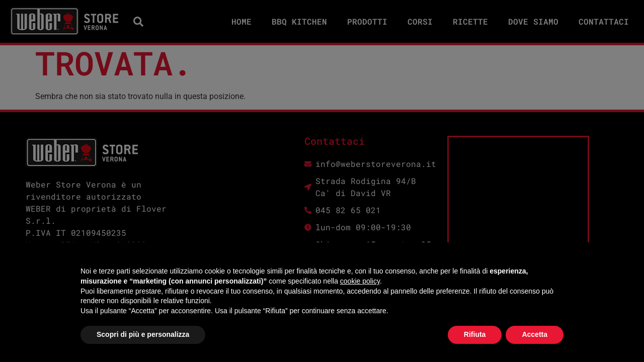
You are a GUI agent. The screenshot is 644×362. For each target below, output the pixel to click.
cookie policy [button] (360, 281)
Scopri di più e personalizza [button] (143, 334)
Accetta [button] (535, 334)
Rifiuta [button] (475, 334)
